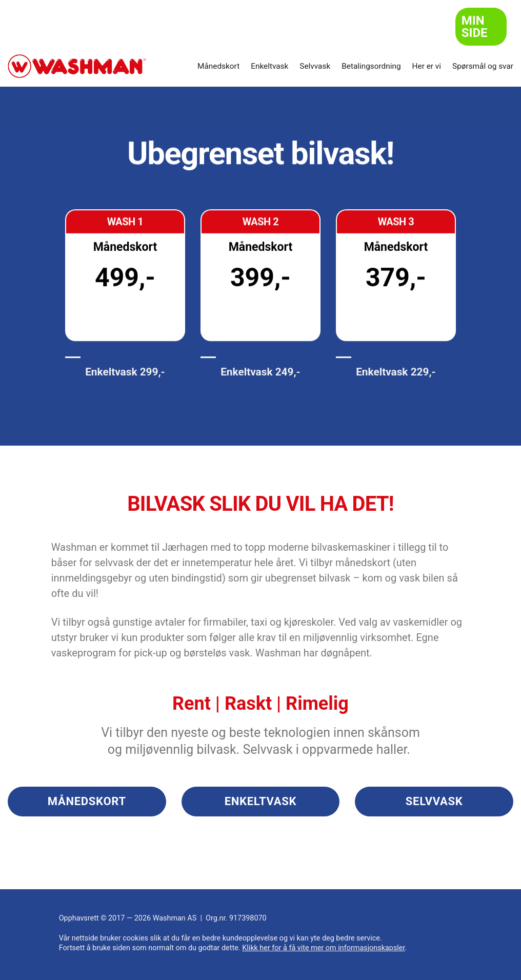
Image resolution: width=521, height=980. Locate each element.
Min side (475, 27)
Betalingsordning (371, 66)
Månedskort (218, 66)
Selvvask (315, 66)
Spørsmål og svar (483, 66)
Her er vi (427, 66)
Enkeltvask (269, 66)
